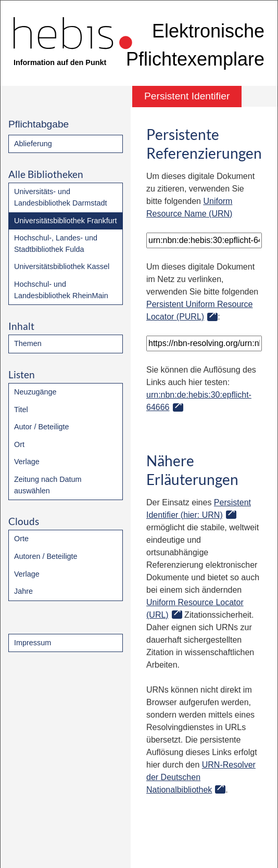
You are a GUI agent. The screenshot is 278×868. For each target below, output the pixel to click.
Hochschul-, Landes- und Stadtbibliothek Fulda (56, 244)
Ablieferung (33, 144)
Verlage (27, 462)
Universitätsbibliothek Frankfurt (66, 221)
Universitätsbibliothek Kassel (62, 266)
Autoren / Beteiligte (46, 556)
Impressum (33, 643)
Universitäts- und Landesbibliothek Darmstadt (60, 197)
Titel (21, 410)
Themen (28, 343)
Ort (19, 444)
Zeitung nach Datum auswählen (48, 485)
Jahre (23, 591)
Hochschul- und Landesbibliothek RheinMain (61, 290)
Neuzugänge (35, 392)
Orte (21, 539)
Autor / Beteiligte (42, 427)
